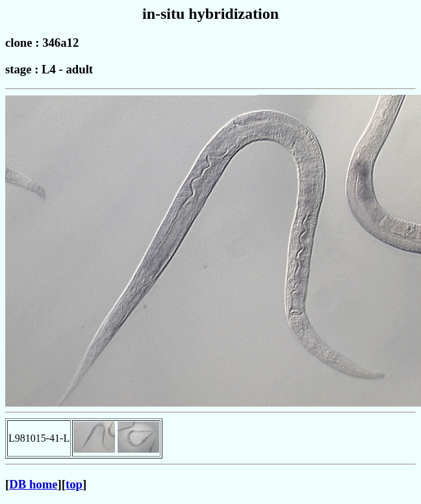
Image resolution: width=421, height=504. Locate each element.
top (74, 484)
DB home (33, 484)
